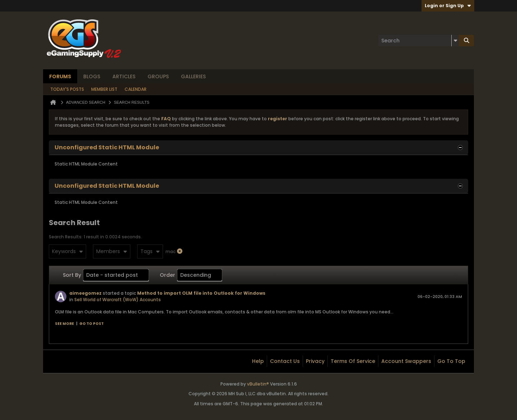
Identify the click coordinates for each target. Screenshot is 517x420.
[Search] (419, 41)
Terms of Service (353, 361)
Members (112, 251)
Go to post (92, 324)
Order (167, 275)
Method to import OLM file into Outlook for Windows (201, 293)
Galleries (193, 76)
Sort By (72, 275)
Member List (104, 89)
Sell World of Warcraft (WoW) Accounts (118, 300)
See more (64, 324)
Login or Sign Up (448, 6)
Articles (124, 76)
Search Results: (66, 237)
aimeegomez (85, 293)
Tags (150, 251)
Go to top (451, 361)
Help (258, 361)
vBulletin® (258, 384)
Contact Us (285, 361)
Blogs (92, 76)
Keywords (67, 251)
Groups (158, 76)
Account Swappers (406, 361)
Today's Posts (67, 89)
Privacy (315, 361)
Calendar (136, 89)
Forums (60, 76)
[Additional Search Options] (455, 41)
